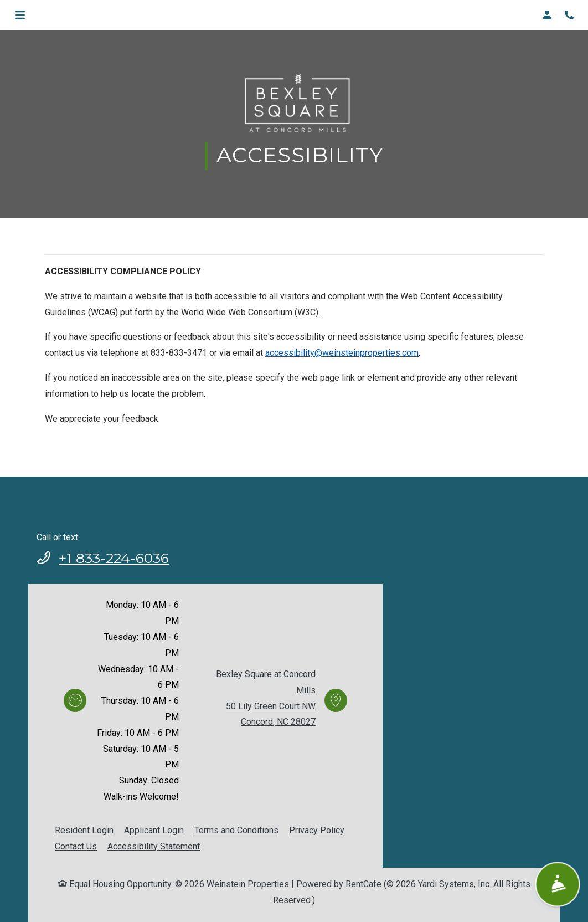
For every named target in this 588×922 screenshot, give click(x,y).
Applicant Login (154, 830)
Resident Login (84, 830)
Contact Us (76, 846)
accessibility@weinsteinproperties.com (342, 353)
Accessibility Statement (154, 846)
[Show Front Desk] (557, 884)
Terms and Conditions (236, 830)
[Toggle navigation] (20, 15)
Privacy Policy (317, 830)
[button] (550, 15)
